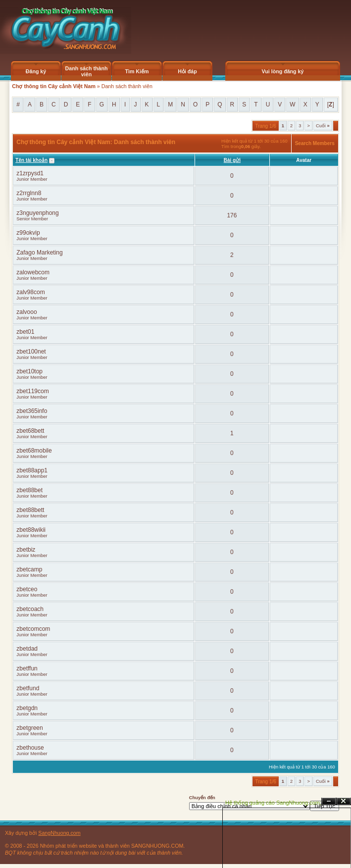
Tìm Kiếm (137, 71)
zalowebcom (33, 272)
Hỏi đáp (187, 71)
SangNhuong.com (59, 833)
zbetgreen (29, 728)
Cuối (323, 126)
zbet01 (25, 332)
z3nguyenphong (37, 213)
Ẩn (329, 801)
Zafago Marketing (39, 253)
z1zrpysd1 (30, 173)
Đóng (344, 801)
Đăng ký (36, 71)
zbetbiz (26, 550)
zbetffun (27, 668)
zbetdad (27, 649)
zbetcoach (30, 609)
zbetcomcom (33, 629)
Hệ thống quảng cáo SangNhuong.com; (273, 803)
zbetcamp (29, 569)
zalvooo (26, 312)
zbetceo (27, 589)
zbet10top (29, 371)
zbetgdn (27, 708)
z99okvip (28, 233)
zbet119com (32, 391)
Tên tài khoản (31, 160)
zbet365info (32, 411)
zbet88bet (29, 490)
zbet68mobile (34, 451)
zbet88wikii (31, 530)
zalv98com (30, 292)
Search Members (315, 143)
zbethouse (30, 748)
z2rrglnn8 (29, 193)
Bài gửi (232, 160)
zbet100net (31, 352)
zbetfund (28, 688)
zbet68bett (30, 431)
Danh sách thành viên (87, 71)
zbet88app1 (32, 470)
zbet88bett (30, 510)
